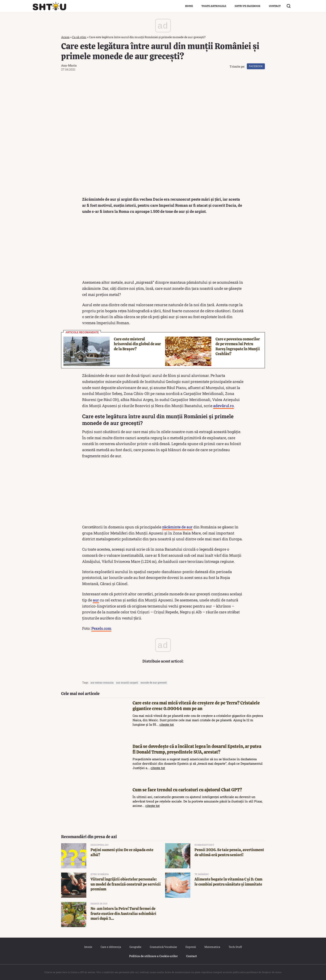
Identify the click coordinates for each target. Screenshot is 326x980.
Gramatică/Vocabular (163, 947)
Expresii (191, 947)
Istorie (88, 947)
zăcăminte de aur (177, 527)
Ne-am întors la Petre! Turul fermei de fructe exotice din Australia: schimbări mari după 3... (123, 913)
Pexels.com (101, 628)
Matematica (212, 947)
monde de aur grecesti (154, 682)
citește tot (167, 724)
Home (189, 6)
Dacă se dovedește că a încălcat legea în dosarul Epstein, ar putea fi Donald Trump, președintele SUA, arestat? (197, 749)
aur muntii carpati (127, 682)
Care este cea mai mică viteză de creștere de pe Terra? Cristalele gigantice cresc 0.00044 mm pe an (196, 706)
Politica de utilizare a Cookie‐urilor (154, 956)
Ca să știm (79, 37)
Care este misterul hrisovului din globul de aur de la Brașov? (137, 344)
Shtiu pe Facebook (248, 6)
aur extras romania (102, 682)
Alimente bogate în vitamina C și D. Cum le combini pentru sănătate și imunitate (228, 882)
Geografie (135, 947)
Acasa (65, 37)
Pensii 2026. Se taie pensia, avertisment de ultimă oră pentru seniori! (229, 852)
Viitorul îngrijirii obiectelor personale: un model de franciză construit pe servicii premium (126, 884)
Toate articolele (214, 6)
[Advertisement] (163, 248)
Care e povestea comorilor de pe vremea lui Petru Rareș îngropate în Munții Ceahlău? (238, 346)
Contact (275, 6)
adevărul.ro (223, 406)
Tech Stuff (235, 947)
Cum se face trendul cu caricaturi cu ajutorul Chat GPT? (187, 790)
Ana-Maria (69, 65)
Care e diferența (111, 947)
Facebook (256, 66)
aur (96, 600)
